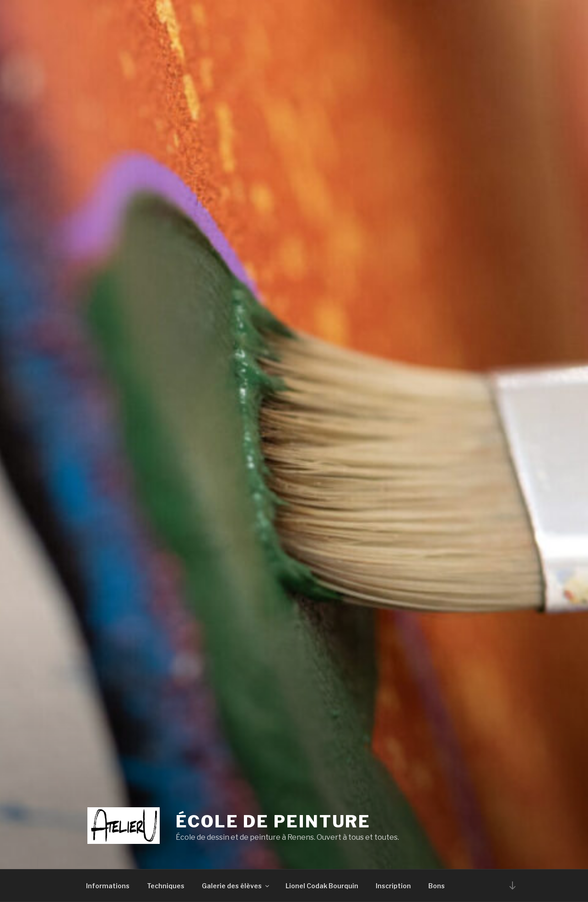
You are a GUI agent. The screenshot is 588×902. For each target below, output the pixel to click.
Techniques (166, 886)
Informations (108, 886)
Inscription (393, 886)
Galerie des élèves (236, 886)
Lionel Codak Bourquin (322, 886)
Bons (437, 886)
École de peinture (273, 821)
